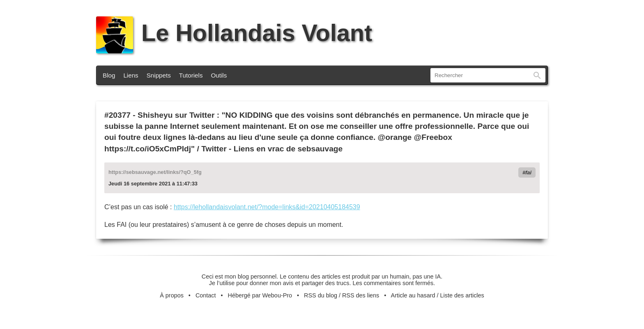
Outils (219, 75)
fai (528, 172)
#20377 (117, 115)
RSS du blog (321, 295)
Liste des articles (462, 295)
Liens (131, 75)
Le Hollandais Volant (234, 33)
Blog (109, 75)
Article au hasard (413, 295)
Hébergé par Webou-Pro (260, 295)
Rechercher (537, 75)
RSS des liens (361, 295)
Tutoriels (191, 75)
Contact (206, 295)
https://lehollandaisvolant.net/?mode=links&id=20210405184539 (267, 207)
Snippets (159, 75)
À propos (172, 295)
